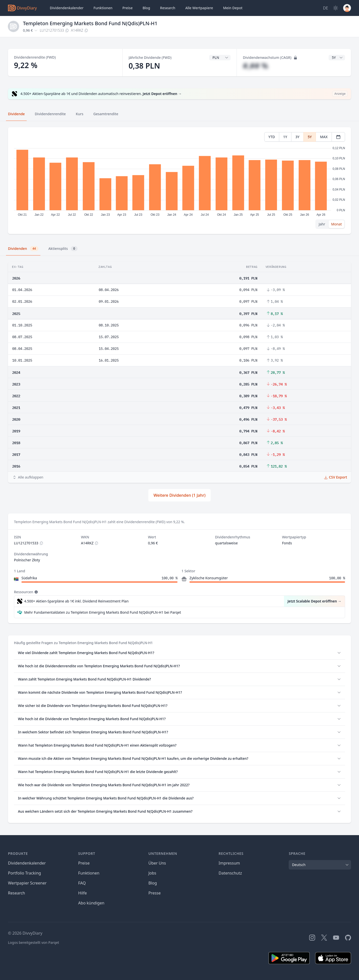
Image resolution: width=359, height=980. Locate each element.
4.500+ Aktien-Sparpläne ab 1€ (76, 601)
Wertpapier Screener (27, 883)
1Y (285, 137)
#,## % (255, 66)
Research (17, 893)
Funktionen (103, 8)
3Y (297, 137)
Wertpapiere (199, 8)
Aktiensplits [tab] (63, 249)
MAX (324, 137)
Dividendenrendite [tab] (50, 114)
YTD (272, 137)
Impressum (229, 863)
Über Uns (157, 863)
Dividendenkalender (67, 8)
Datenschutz (230, 873)
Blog (153, 883)
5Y (310, 137)
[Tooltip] (36, 592)
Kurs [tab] (80, 114)
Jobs (152, 873)
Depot (233, 8)
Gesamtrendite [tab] (106, 114)
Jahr (322, 224)
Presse (154, 893)
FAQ (82, 883)
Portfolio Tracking (24, 873)
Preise (128, 8)
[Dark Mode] (336, 8)
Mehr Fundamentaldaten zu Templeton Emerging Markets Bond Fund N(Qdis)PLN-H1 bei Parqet (103, 612)
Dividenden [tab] (23, 249)
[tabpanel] (179, 181)
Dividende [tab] (16, 114)
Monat (336, 224)
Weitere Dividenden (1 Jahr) (179, 495)
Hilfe (83, 893)
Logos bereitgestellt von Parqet (34, 942)
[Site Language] (325, 8)
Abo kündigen (91, 903)
